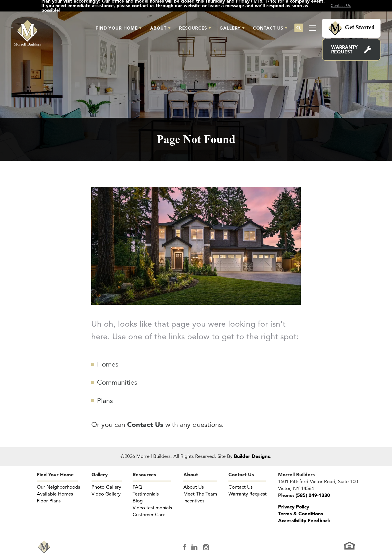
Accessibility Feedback (304, 521)
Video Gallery (106, 494)
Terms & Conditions (301, 514)
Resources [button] (193, 28)
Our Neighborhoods (58, 487)
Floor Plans (49, 501)
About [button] (158, 28)
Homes (108, 364)
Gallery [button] (230, 28)
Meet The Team (200, 494)
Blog (138, 501)
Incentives (194, 501)
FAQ (137, 487)
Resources (144, 475)
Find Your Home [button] (117, 28)
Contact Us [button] (268, 28)
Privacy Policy (294, 507)
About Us (194, 487)
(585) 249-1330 (313, 495)
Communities (117, 382)
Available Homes (55, 494)
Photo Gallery (106, 487)
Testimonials (146, 494)
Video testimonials (152, 508)
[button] (119, 28)
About (191, 475)
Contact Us (241, 475)
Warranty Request (344, 50)
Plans (105, 401)
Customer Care (149, 515)
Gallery (100, 475)
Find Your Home (55, 475)
